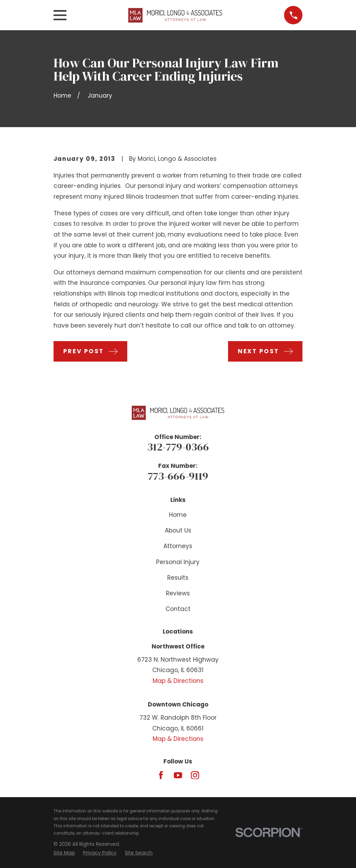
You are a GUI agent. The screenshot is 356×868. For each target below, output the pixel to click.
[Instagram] (195, 775)
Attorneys (178, 546)
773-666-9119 (178, 476)
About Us (178, 530)
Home (178, 515)
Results (178, 578)
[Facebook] (161, 775)
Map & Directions (178, 681)
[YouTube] (178, 775)
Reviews (178, 593)
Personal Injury (178, 562)
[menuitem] (64, 853)
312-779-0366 (178, 447)
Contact (178, 609)
